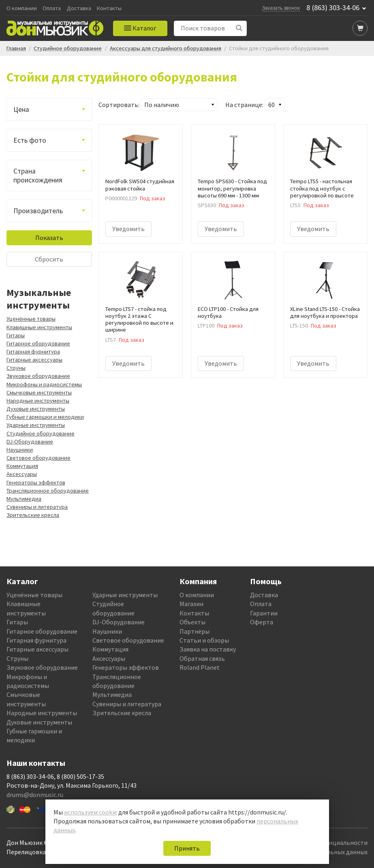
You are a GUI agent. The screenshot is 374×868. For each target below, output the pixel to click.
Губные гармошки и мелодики (45, 417)
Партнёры (194, 631)
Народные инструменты (38, 401)
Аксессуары (22, 474)
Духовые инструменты (36, 409)
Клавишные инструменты (39, 327)
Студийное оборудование (41, 433)
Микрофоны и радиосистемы (44, 384)
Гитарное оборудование (38, 343)
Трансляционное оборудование (48, 491)
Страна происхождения (38, 176)
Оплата (52, 8)
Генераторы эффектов (36, 482)
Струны (16, 368)
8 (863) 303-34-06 (333, 8)
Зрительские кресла (33, 515)
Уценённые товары (31, 319)
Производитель (38, 211)
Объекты (192, 622)
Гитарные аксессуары (34, 360)
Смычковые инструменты (39, 392)
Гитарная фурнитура (33, 351)
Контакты (109, 8)
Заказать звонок (281, 8)
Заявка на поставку (208, 649)
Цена (21, 109)
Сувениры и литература (37, 507)
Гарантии (264, 613)
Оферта (262, 622)
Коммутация (22, 466)
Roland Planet (200, 667)
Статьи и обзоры (204, 640)
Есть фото (30, 140)
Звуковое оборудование (38, 376)
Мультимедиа (24, 499)
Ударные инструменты (36, 425)
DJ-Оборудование (30, 442)
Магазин (191, 604)
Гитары (16, 335)
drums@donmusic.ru (35, 795)
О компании (22, 8)
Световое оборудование (38, 458)
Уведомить (128, 229)
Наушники (20, 450)
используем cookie (91, 812)
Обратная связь (202, 658)
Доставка (79, 8)
